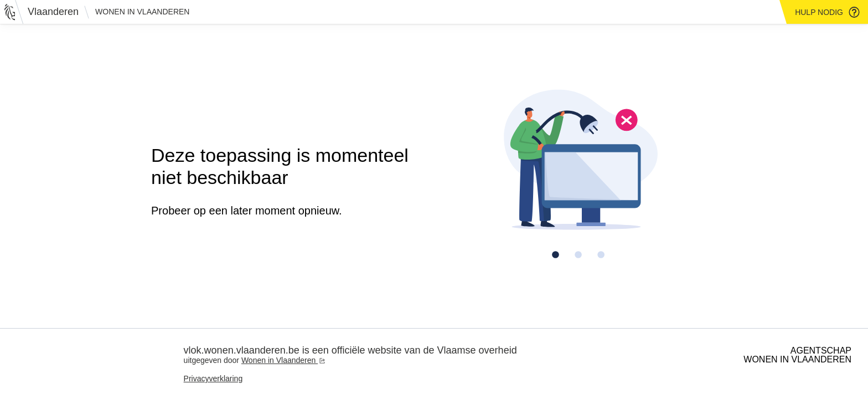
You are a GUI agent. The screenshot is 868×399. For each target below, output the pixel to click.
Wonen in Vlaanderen (142, 12)
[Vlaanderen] (45, 12)
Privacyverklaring (213, 378)
